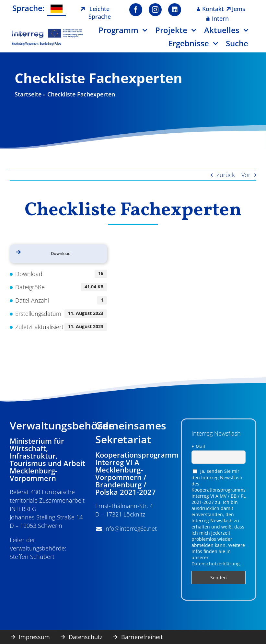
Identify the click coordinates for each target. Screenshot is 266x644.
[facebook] (136, 10)
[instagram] (155, 10)
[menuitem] (57, 9)
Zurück (226, 175)
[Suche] (241, 46)
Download (61, 253)
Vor (246, 175)
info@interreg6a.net (131, 528)
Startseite (28, 94)
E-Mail (198, 446)
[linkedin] (175, 10)
